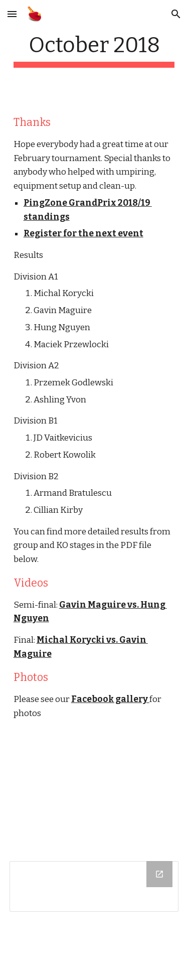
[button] (12, 14)
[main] (94, 50)
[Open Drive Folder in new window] (159, 874)
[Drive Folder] (94, 886)
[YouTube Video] (94, 793)
